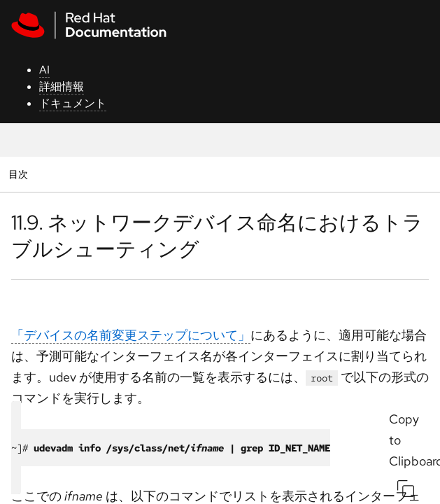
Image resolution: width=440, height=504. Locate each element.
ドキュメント (73, 103)
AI (44, 70)
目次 (20, 174)
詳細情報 (62, 86)
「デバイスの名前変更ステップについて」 (131, 335)
